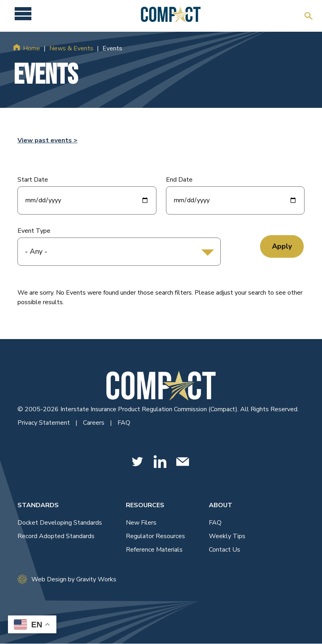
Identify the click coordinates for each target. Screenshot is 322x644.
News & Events (71, 48)
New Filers (141, 523)
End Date (179, 180)
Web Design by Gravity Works (67, 579)
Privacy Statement (44, 423)
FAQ (124, 423)
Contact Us (225, 550)
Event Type (34, 231)
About (221, 505)
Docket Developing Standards (60, 523)
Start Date (33, 180)
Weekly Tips (227, 536)
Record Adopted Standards (56, 536)
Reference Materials (154, 550)
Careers (94, 423)
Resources (145, 505)
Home (32, 48)
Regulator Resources (155, 536)
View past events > (47, 140)
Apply (282, 246)
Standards (38, 505)
